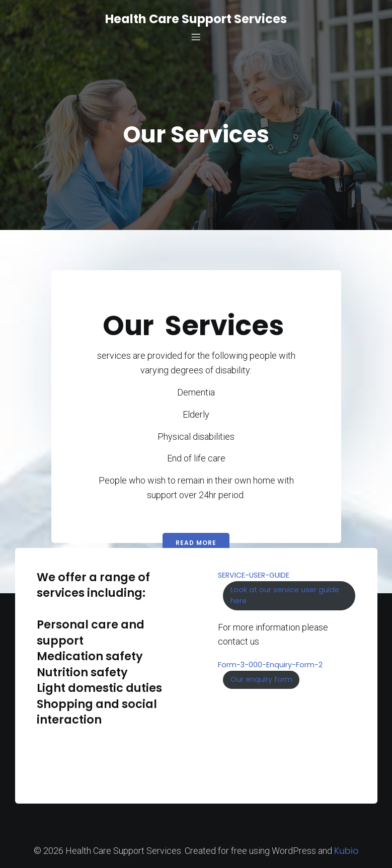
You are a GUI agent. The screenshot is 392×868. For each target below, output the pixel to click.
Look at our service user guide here (285, 595)
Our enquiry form (261, 679)
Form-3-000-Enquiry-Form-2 (270, 665)
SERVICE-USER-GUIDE (254, 575)
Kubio (346, 851)
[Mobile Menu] (196, 37)
